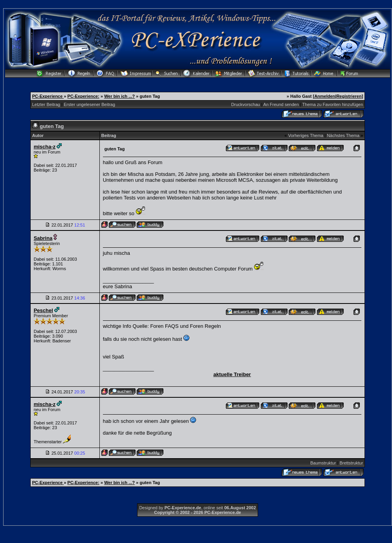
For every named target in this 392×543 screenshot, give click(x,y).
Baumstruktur (323, 463)
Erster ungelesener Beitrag (89, 104)
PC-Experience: (83, 96)
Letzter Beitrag (46, 104)
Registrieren (349, 96)
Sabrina (43, 238)
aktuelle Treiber (232, 374)
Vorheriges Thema (306, 135)
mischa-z (45, 147)
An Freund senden (281, 104)
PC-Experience (48, 96)
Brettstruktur (351, 463)
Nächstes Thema (343, 135)
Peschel (43, 310)
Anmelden (325, 96)
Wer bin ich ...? (119, 96)
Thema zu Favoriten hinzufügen (333, 104)
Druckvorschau (246, 104)
